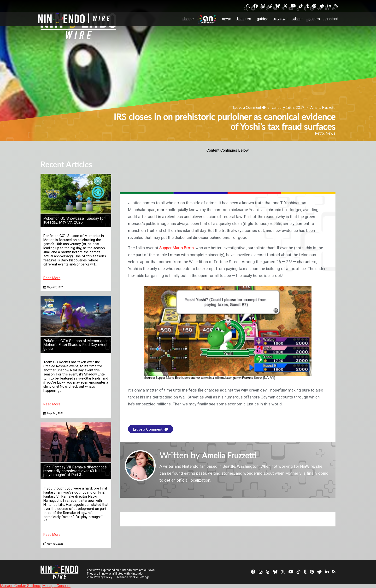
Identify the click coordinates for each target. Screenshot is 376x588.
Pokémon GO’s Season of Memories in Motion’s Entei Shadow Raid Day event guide (76, 345)
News (227, 19)
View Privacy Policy (100, 577)
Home (189, 19)
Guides (263, 19)
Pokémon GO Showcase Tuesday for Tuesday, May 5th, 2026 (74, 220)
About (298, 19)
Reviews (281, 19)
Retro (319, 133)
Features (244, 19)
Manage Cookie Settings (134, 577)
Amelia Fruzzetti (322, 107)
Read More (52, 278)
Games (314, 19)
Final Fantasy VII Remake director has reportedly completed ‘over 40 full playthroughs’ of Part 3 (75, 471)
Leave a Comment (247, 107)
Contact (332, 19)
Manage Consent (56, 586)
